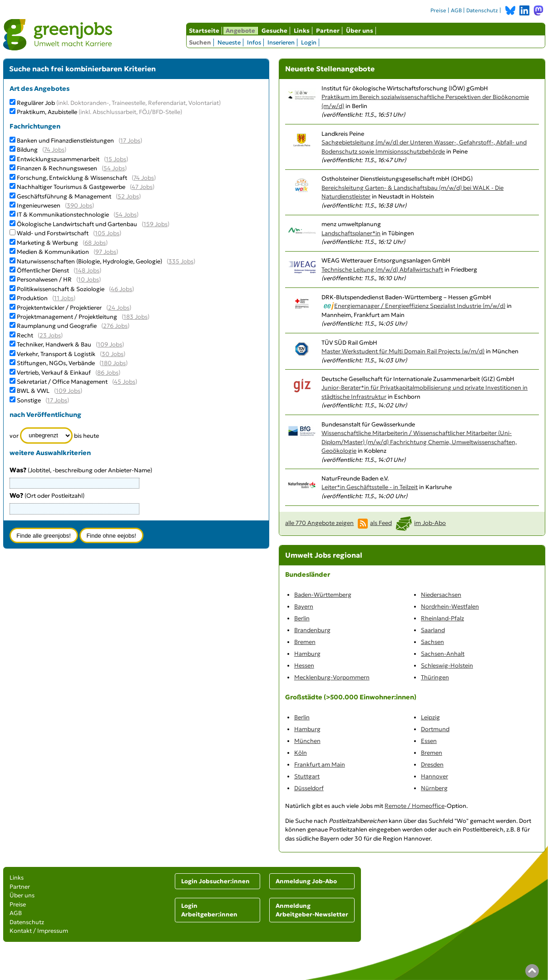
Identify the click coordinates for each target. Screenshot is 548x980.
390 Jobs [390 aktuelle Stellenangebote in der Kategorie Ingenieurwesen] (79, 205)
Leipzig (430, 717)
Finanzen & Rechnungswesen (57, 168)
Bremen (305, 642)
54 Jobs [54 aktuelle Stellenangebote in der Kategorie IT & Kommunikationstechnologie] (126, 215)
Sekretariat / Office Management (62, 382)
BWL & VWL (33, 391)
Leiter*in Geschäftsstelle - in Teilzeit (370, 487)
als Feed (381, 523)
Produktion (32, 298)
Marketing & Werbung (47, 243)
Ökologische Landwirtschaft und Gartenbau (77, 224)
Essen (429, 741)
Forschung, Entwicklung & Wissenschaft (72, 178)
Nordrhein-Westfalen (450, 606)
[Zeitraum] (47, 436)
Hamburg (307, 654)
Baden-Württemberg (323, 595)
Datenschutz (482, 10)
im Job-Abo (430, 523)
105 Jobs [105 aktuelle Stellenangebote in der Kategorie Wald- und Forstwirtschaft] (107, 233)
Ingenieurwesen (39, 205)
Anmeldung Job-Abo (306, 881)
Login (309, 42)
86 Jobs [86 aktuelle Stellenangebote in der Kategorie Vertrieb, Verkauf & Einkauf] (108, 373)
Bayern (304, 606)
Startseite (204, 31)
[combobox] (74, 509)
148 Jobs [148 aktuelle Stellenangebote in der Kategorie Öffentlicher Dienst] (87, 270)
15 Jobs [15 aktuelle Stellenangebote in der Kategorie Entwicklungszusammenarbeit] (116, 159)
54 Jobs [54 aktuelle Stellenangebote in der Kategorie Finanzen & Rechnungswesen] (114, 168)
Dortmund (435, 729)
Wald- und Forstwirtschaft (53, 233)
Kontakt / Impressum (39, 931)
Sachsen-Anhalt (443, 654)
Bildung (27, 150)
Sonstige (29, 400)
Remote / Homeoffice (415, 806)
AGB (456, 10)
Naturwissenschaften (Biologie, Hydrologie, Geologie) (89, 261)
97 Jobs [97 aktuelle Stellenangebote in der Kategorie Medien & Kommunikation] (106, 252)
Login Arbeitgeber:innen (209, 910)
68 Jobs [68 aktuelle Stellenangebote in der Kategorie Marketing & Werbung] (95, 243)
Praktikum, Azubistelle (99, 112)
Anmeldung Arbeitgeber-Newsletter (312, 910)
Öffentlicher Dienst (43, 270)
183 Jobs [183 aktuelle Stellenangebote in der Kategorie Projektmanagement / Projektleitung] (136, 317)
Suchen (200, 42)
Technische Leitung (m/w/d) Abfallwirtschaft (382, 270)
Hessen (304, 666)
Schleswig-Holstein (447, 666)
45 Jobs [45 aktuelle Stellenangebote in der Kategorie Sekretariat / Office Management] (125, 382)
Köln (301, 753)
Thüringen (435, 677)
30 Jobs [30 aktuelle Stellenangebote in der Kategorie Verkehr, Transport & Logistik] (113, 354)
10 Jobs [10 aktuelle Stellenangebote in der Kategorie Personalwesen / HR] (89, 280)
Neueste (229, 42)
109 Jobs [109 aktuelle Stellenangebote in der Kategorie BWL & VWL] (68, 391)
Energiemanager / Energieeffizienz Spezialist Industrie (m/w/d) (420, 306)
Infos (254, 42)
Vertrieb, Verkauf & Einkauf (54, 373)
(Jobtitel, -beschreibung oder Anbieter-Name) (81, 470)
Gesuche (274, 31)
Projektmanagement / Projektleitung (67, 317)
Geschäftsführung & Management (64, 196)
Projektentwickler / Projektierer (59, 308)
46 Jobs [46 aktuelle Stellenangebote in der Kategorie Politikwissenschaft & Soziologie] (121, 289)
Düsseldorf (309, 788)
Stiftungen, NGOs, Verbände (56, 363)
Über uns (360, 31)
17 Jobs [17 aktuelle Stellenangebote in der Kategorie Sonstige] (57, 400)
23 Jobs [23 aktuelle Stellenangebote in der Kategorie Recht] (50, 335)
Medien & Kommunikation (53, 252)
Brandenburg (312, 630)
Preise (438, 10)
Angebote (240, 31)
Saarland (433, 630)
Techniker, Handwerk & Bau (54, 344)
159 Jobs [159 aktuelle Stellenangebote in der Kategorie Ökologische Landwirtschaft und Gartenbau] (156, 224)
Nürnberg (434, 788)
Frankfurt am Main (320, 765)
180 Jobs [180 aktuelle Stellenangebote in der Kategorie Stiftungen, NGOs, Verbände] (114, 363)
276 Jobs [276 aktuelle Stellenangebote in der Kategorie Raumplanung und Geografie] (115, 326)
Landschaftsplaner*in (351, 233)
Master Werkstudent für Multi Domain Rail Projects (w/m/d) (403, 351)
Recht (25, 335)
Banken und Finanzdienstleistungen (65, 141)
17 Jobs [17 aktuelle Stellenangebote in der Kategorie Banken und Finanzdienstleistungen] (130, 141)
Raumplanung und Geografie (57, 326)
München (307, 741)
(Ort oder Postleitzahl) (47, 496)
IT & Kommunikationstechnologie (63, 215)
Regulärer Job (119, 103)
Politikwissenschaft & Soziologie (61, 289)
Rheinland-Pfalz (442, 618)
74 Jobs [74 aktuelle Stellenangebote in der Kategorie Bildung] (54, 150)
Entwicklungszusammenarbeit (58, 159)
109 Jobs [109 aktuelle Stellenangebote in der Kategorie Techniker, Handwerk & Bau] (110, 344)
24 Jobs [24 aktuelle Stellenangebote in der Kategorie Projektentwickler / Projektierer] (119, 308)
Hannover (434, 776)
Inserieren (281, 42)
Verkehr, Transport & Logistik (56, 354)
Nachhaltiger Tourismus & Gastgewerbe (71, 187)
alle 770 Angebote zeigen (319, 523)
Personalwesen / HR (44, 280)
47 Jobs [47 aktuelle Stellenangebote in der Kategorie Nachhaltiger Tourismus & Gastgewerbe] (142, 187)
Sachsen (432, 642)
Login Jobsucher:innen (215, 881)
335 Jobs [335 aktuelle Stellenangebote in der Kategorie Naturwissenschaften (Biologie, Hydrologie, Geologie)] (181, 261)
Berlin (302, 618)
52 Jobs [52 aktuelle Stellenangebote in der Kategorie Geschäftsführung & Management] (128, 196)
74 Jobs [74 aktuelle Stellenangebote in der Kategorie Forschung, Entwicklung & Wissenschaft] (144, 178)
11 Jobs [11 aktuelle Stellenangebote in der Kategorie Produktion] (64, 298)
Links (302, 31)
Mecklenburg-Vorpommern (332, 677)
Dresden (432, 765)
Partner (328, 31)
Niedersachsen (441, 595)
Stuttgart (307, 776)
